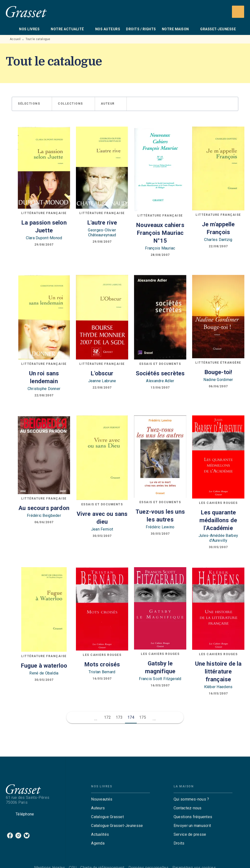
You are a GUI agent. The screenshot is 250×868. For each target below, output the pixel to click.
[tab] (11, 29)
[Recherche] (238, 12)
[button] (32, 104)
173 (119, 717)
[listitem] (10, 835)
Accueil (15, 39)
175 (143, 717)
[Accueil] (26, 12)
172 (107, 717)
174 (131, 717)
